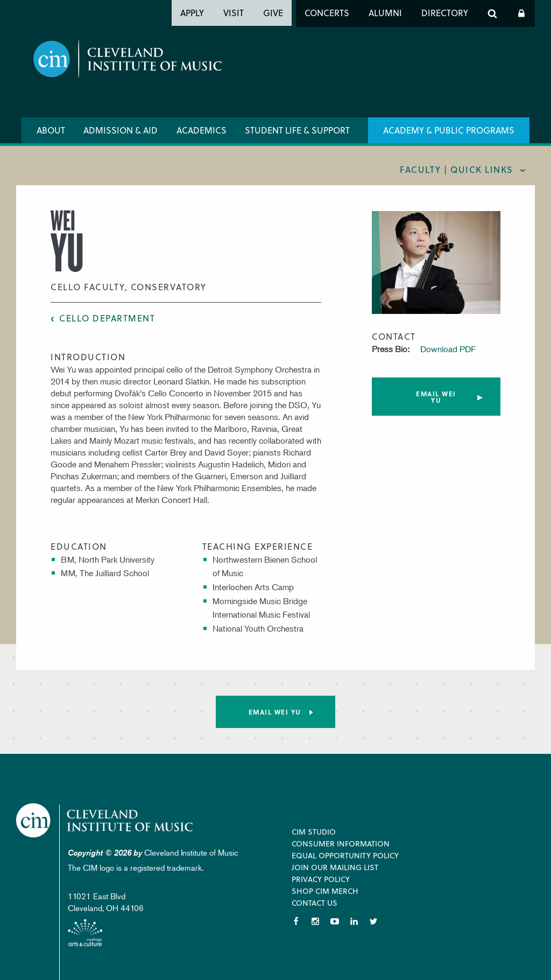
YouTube (335, 921)
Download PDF (448, 349)
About (51, 130)
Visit (234, 13)
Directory (445, 13)
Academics (202, 130)
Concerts (327, 13)
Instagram (315, 921)
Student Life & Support (297, 130)
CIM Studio (314, 832)
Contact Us (315, 903)
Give (273, 13)
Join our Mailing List (335, 867)
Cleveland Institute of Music (105, 820)
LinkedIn (354, 921)
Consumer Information (341, 843)
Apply (192, 13)
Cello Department (107, 318)
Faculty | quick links (457, 169)
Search (492, 13)
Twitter (373, 921)
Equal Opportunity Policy (345, 855)
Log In (521, 13)
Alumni (385, 13)
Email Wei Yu (436, 397)
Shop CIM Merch (325, 891)
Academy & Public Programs (449, 130)
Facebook (296, 921)
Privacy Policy (321, 879)
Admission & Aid (121, 130)
